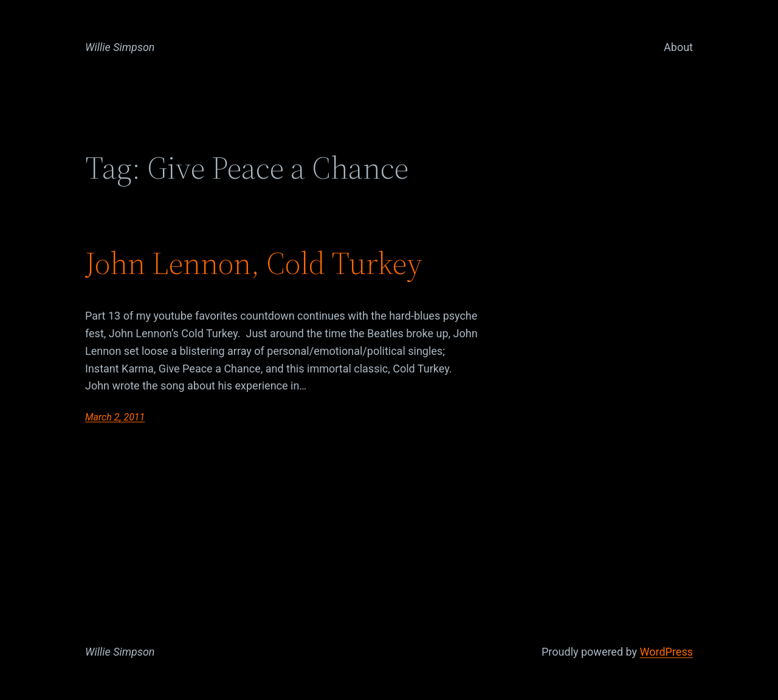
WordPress (666, 652)
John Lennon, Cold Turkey (254, 263)
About (678, 47)
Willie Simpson (120, 47)
